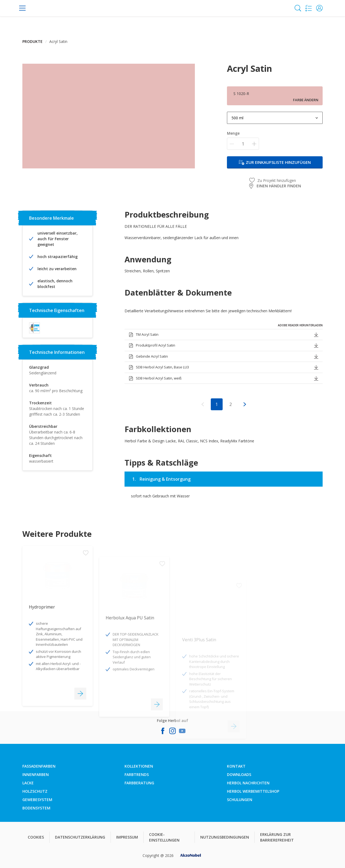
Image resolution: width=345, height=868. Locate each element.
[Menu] (22, 8)
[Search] (298, 8)
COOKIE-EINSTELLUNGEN (164, 837)
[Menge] (243, 144)
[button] (319, 8)
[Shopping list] (309, 8)
